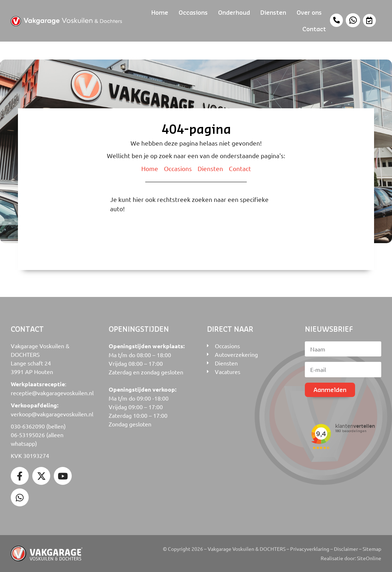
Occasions (193, 12)
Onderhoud (234, 12)
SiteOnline (369, 558)
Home (160, 12)
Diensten (273, 12)
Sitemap (372, 549)
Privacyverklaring (310, 549)
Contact (314, 29)
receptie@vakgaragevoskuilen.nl (52, 393)
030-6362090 (28, 426)
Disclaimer (346, 549)
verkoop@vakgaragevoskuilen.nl (52, 414)
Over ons (309, 12)
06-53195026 (28, 435)
